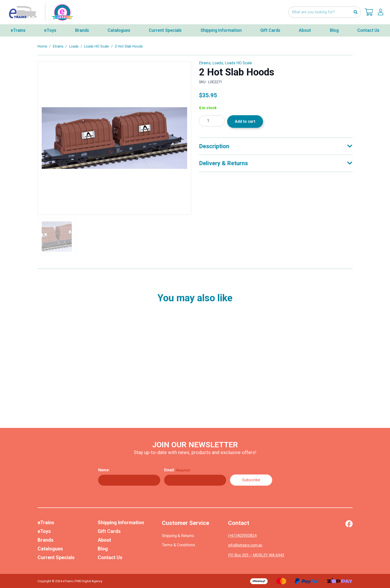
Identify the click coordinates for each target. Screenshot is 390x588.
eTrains (46, 523)
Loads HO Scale (97, 46)
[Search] (355, 12)
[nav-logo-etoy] (40, 12)
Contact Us (110, 557)
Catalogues (50, 549)
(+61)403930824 (242, 535)
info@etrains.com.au (245, 545)
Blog (103, 549)
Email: (177, 470)
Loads (74, 46)
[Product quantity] (212, 121)
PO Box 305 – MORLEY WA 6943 (256, 555)
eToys (44, 531)
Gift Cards (109, 531)
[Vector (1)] (349, 524)
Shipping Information (121, 523)
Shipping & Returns (178, 536)
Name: (104, 470)
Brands (46, 540)
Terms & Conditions (179, 545)
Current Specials (56, 557)
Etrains (58, 46)
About (104, 540)
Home (42, 46)
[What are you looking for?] (325, 12)
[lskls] (381, 12)
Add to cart (245, 121)
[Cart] (369, 12)
